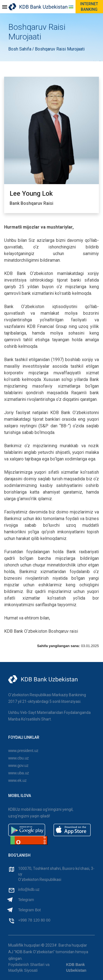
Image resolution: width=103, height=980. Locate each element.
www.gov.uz (18, 766)
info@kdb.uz (29, 889)
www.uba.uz (19, 773)
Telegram (26, 900)
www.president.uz (23, 751)
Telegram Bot (29, 910)
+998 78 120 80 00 (34, 920)
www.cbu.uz (19, 758)
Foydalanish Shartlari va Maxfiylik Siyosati (29, 967)
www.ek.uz (17, 780)
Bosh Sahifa (20, 49)
